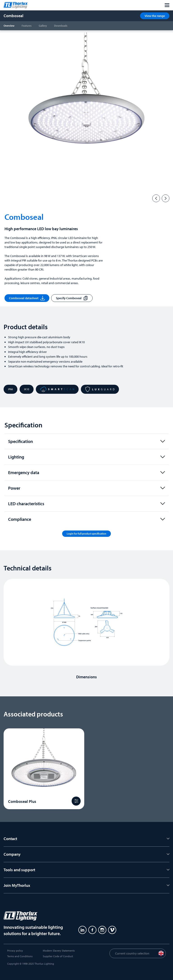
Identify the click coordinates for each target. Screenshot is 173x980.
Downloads (61, 26)
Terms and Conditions (20, 956)
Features (27, 26)
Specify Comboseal (72, 298)
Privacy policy (15, 951)
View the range (155, 16)
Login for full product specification (86, 534)
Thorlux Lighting (44, 964)
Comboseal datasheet (27, 298)
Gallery (43, 26)
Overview (9, 26)
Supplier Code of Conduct (58, 956)
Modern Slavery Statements (59, 951)
